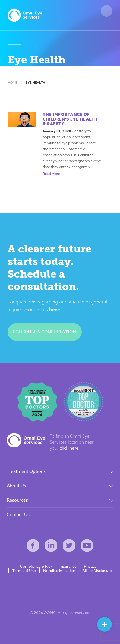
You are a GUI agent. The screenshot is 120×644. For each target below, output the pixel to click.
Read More (51, 174)
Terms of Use (24, 571)
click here (69, 448)
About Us (16, 486)
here (55, 309)
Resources (17, 500)
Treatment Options (26, 471)
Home (13, 83)
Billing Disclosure (97, 571)
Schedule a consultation (45, 332)
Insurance (68, 566)
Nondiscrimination (59, 571)
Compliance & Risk (36, 566)
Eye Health (35, 83)
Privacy (90, 566)
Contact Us (18, 515)
